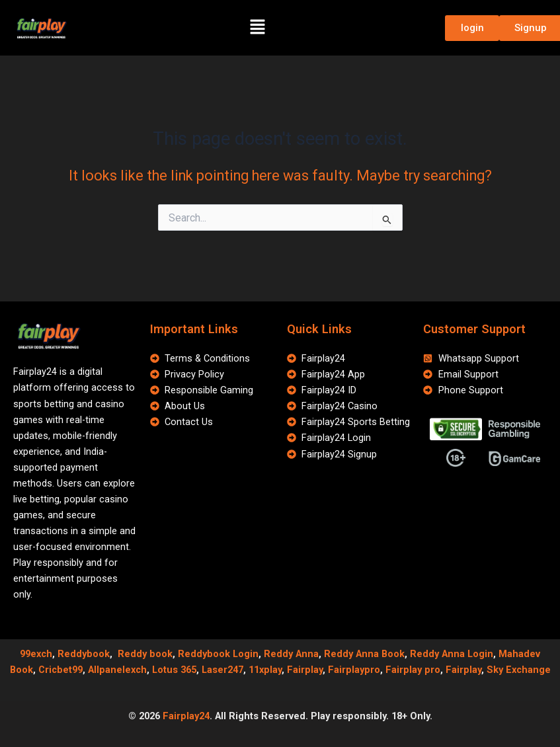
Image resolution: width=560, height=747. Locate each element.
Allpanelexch (117, 670)
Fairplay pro (413, 670)
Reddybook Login (218, 654)
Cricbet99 (60, 670)
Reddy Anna (291, 654)
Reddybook (84, 654)
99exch (36, 654)
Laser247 (222, 670)
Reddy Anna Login (452, 654)
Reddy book (145, 654)
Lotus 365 (174, 670)
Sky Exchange (519, 670)
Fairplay (305, 670)
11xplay (265, 670)
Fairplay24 (186, 716)
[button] (257, 28)
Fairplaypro (354, 670)
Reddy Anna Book (364, 654)
